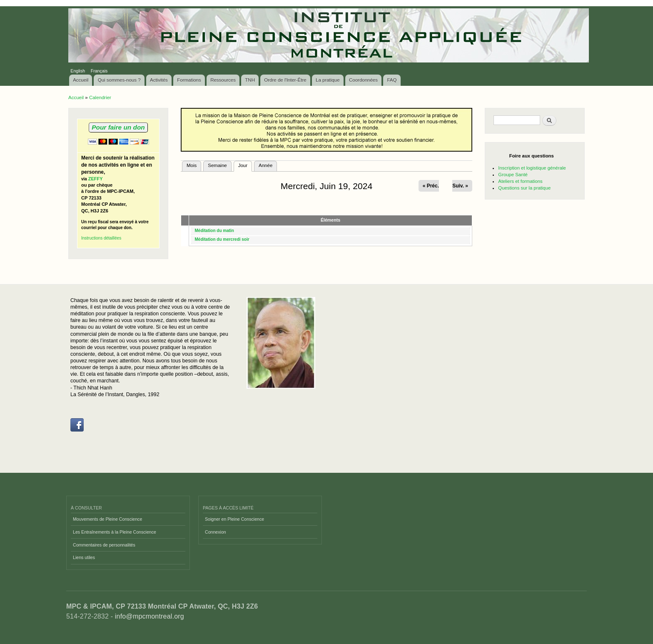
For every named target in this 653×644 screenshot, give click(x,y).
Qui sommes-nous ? (119, 80)
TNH (250, 80)
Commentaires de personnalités (104, 545)
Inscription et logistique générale (532, 168)
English (78, 71)
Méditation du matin (214, 231)
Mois (192, 165)
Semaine (217, 165)
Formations (189, 80)
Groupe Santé (513, 175)
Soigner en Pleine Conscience (234, 519)
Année (265, 165)
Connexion (216, 532)
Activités (159, 80)
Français (99, 71)
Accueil (81, 80)
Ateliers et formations (520, 181)
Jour (245, 165)
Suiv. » (460, 186)
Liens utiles (84, 557)
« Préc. (431, 186)
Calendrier (100, 97)
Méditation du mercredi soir (222, 239)
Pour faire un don (118, 127)
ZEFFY (96, 179)
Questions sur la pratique (524, 188)
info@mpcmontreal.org (150, 616)
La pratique (328, 80)
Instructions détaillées (101, 238)
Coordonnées (363, 80)
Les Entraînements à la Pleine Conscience (115, 532)
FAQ (392, 80)
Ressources (223, 80)
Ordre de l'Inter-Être (285, 80)
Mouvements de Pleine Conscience (107, 519)
